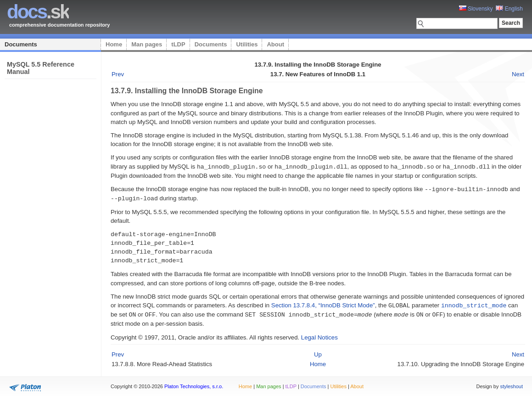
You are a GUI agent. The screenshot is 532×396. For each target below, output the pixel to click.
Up (318, 352)
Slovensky (476, 9)
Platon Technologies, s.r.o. (194, 384)
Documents (21, 44)
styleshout (511, 384)
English (509, 9)
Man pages (147, 44)
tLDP (178, 44)
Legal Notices (319, 335)
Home (114, 44)
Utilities (247, 44)
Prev (118, 74)
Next (518, 74)
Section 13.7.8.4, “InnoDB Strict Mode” (323, 304)
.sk (38, 12)
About (275, 44)
